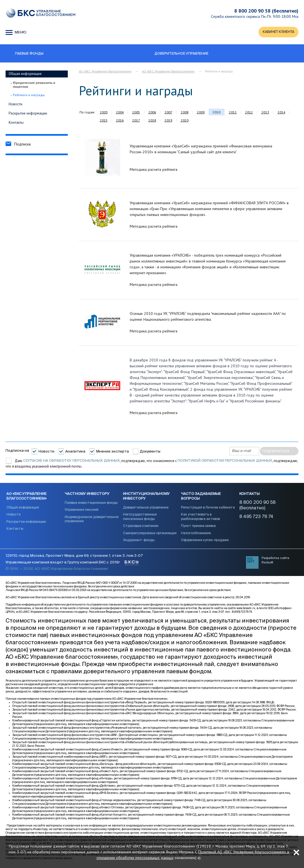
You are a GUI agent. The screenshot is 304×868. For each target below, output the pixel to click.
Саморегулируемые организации (150, 535)
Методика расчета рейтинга (154, 170)
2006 (152, 113)
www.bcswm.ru (246, 611)
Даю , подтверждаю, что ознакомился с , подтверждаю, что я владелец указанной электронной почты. (152, 464)
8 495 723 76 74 (256, 519)
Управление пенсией (82, 512)
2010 (216, 113)
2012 (249, 113)
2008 (185, 113)
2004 (120, 113)
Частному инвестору (87, 495)
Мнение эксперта (113, 452)
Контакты (16, 123)
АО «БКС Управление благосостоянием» (105, 72)
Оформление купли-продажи (205, 542)
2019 (168, 121)
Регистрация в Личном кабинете (208, 509)
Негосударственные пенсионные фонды (140, 519)
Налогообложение (196, 535)
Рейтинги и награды (29, 96)
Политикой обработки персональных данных (225, 461)
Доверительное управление (146, 509)
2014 (281, 113)
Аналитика (75, 452)
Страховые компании (141, 528)
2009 (201, 113)
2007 (168, 113)
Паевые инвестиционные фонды (91, 504)
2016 (120, 121)
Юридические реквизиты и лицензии (34, 85)
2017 (136, 121)
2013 (265, 113)
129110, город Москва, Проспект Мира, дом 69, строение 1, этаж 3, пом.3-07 (74, 558)
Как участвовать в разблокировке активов (200, 519)
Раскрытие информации (28, 114)
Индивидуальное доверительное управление (92, 521)
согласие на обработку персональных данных (72, 461)
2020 (185, 121)
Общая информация (25, 74)
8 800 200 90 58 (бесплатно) (266, 11)
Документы (150, 452)
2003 (104, 113)
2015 (104, 121)
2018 (152, 121)
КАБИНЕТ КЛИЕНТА (278, 32)
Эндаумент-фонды (139, 542)
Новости (15, 104)
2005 (136, 113)
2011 (233, 113)
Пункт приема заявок (199, 528)
